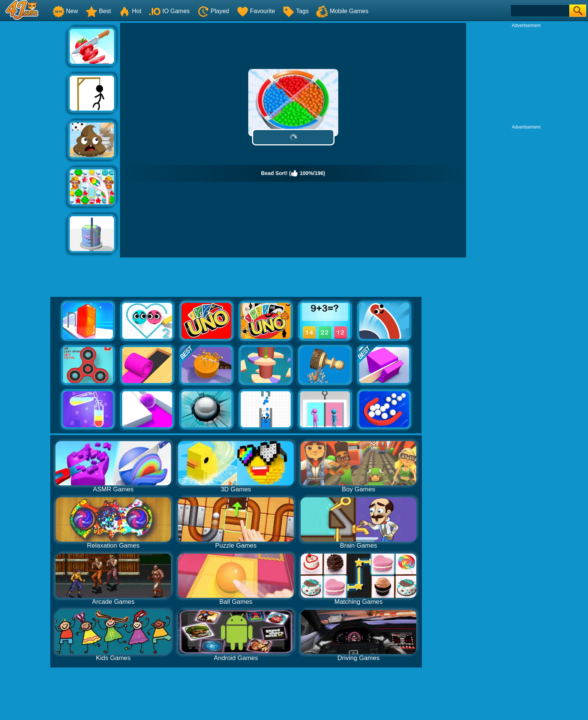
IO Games (169, 11)
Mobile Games (342, 11)
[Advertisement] (34, 135)
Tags (295, 11)
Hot (130, 11)
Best (98, 11)
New (65, 11)
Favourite (256, 11)
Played (213, 11)
